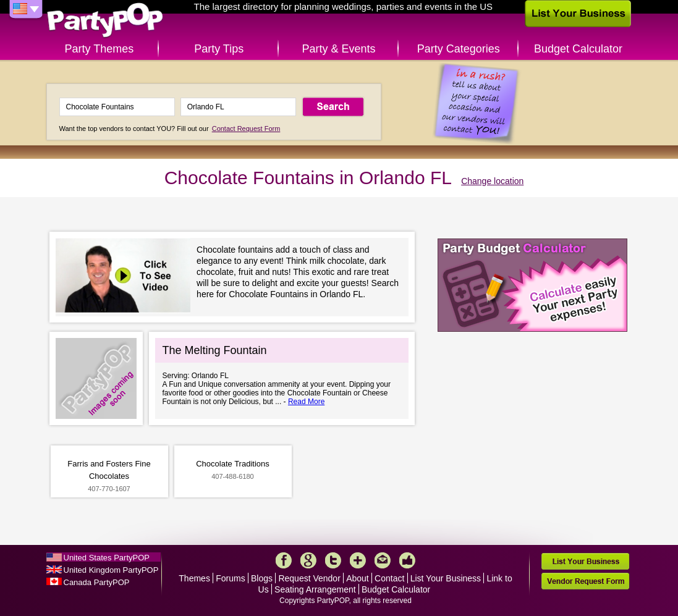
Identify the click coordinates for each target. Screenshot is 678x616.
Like (407, 560)
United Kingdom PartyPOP (111, 570)
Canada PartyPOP (97, 582)
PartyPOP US (105, 21)
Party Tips (219, 49)
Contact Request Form (246, 129)
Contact (389, 578)
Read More (306, 402)
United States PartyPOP (107, 558)
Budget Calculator (578, 49)
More (358, 560)
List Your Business (446, 578)
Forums (230, 578)
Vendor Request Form (585, 581)
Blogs (262, 578)
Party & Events (338, 49)
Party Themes (100, 49)
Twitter (333, 560)
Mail (383, 560)
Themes (194, 578)
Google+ (308, 560)
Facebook (284, 560)
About (358, 578)
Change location (492, 181)
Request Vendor (309, 578)
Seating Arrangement (315, 589)
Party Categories (459, 49)
